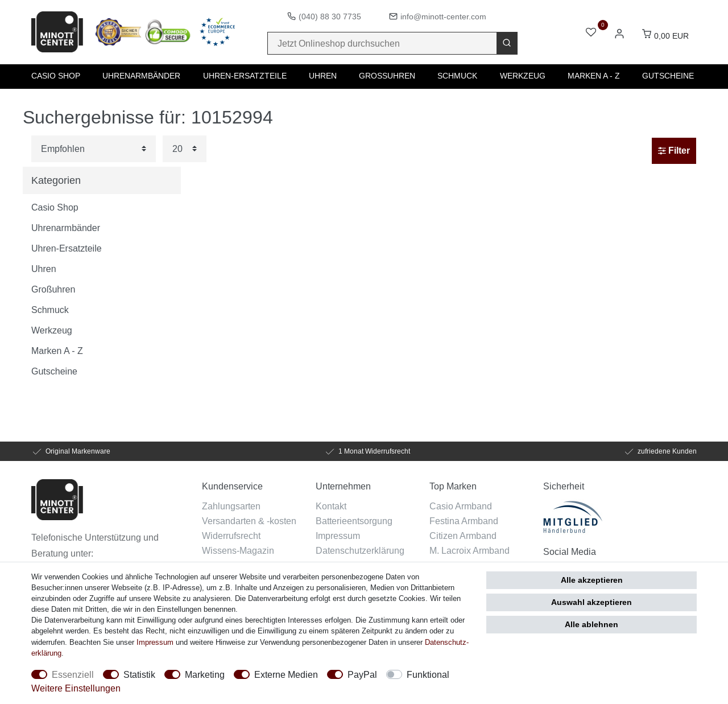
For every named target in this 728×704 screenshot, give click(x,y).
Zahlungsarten (231, 506)
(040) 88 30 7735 (330, 17)
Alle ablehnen (591, 624)
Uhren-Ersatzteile (245, 76)
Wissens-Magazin (238, 550)
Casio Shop (56, 76)
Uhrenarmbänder (141, 76)
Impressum (338, 536)
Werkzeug (523, 76)
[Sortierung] (94, 149)
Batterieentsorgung (354, 521)
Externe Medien (286, 674)
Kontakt (331, 506)
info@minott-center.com (443, 17)
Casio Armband (461, 506)
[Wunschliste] (591, 33)
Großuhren (387, 76)
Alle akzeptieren (592, 580)
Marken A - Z (594, 76)
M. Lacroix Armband (470, 550)
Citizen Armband (463, 536)
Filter (674, 151)
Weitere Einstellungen (76, 688)
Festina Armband (464, 521)
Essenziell (73, 674)
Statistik (139, 674)
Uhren (323, 76)
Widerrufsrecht (231, 536)
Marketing (205, 674)
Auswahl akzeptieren (591, 602)
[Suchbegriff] (382, 43)
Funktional (428, 674)
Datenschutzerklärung (360, 550)
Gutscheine (668, 76)
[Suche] (507, 43)
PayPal (362, 674)
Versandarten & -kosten (249, 521)
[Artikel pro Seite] (185, 149)
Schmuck (457, 76)
